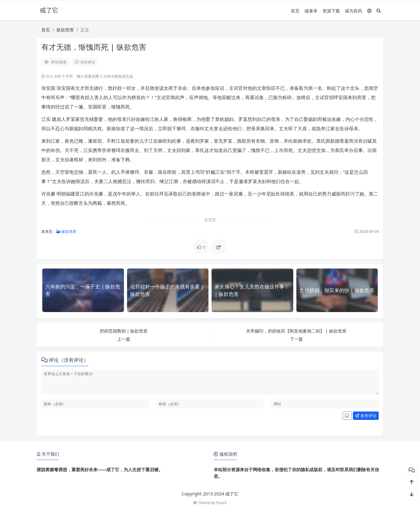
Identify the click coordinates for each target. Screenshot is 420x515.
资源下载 (331, 11)
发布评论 (366, 416)
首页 (295, 11)
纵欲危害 (65, 30)
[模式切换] (369, 11)
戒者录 (311, 11)
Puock (221, 503)
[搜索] (379, 11)
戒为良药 (354, 11)
